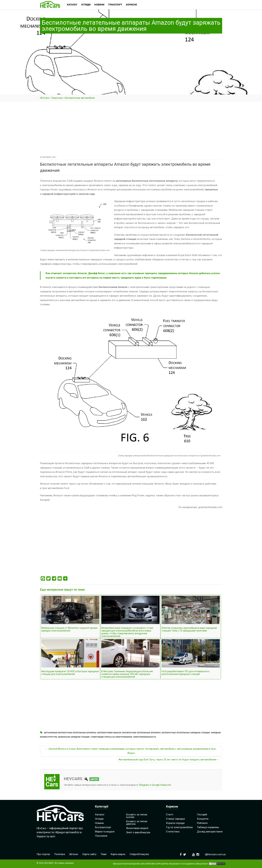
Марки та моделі (105, 832)
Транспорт (57, 98)
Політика (60, 854)
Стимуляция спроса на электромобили (111, 737)
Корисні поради (175, 823)
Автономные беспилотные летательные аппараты (70, 733)
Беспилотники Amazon (109, 733)
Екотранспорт (103, 827)
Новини (99, 823)
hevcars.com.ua (155, 864)
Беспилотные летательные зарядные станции (186, 733)
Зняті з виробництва (138, 832)
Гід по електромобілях (179, 827)
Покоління (101, 836)
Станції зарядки (175, 819)
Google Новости (161, 785)
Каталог (100, 815)
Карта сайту (89, 854)
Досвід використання (210, 832)
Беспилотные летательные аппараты (141, 733)
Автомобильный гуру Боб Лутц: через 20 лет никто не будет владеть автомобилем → (169, 760)
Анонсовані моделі (137, 828)
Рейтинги (202, 823)
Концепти (203, 819)
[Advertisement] (131, 130)
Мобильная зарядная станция (74, 737)
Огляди (99, 819)
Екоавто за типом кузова (137, 816)
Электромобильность (145, 737)
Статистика (173, 832)
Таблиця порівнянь (208, 827)
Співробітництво (139, 854)
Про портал (43, 854)
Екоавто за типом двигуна (137, 823)
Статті (170, 815)
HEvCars (45, 98)
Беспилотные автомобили (80, 98)
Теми (104, 854)
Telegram (144, 785)
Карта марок (118, 854)
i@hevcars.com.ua (215, 854)
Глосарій (202, 815)
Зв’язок (74, 854)
